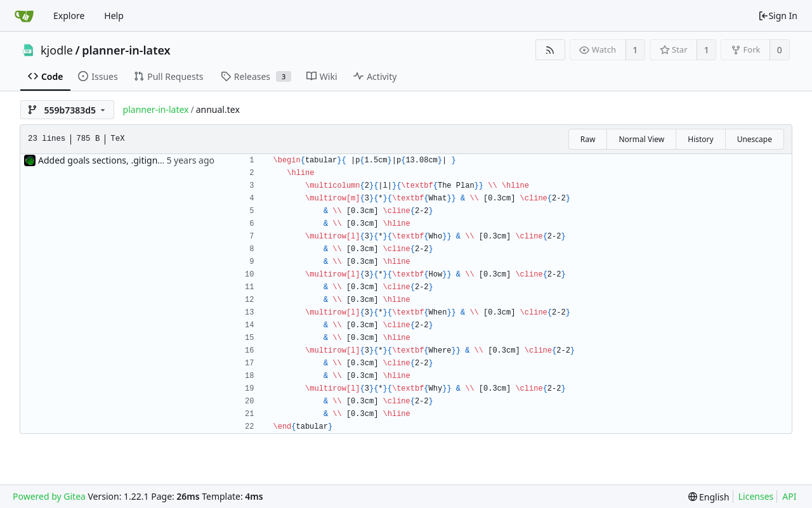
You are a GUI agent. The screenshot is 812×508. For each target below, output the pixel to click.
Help (114, 16)
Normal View (641, 139)
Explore (69, 16)
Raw (588, 139)
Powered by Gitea (49, 496)
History (700, 139)
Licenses (756, 496)
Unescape (755, 139)
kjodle (57, 50)
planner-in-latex (126, 50)
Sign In (778, 16)
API (789, 496)
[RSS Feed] (550, 50)
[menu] (709, 497)
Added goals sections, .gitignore (105, 160)
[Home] (24, 16)
